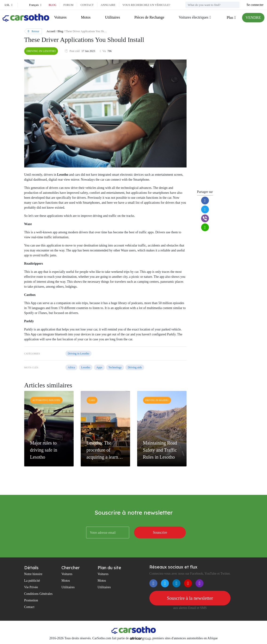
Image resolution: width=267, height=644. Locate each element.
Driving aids (135, 367)
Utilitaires (112, 17)
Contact (87, 5)
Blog (53, 5)
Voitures (60, 17)
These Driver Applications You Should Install (91, 31)
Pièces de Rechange (149, 17)
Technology (115, 367)
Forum (68, 5)
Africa (71, 367)
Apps (99, 367)
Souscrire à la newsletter (190, 598)
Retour (34, 31)
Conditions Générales (38, 594)
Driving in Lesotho (41, 51)
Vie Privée (31, 587)
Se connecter (255, 5)
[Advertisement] (218, 111)
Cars (92, 400)
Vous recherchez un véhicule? (146, 5)
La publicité (32, 581)
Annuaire (108, 5)
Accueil (51, 31)
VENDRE (253, 18)
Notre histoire (33, 574)
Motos (86, 17)
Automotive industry (46, 400)
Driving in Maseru (157, 400)
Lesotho (86, 367)
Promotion (31, 600)
